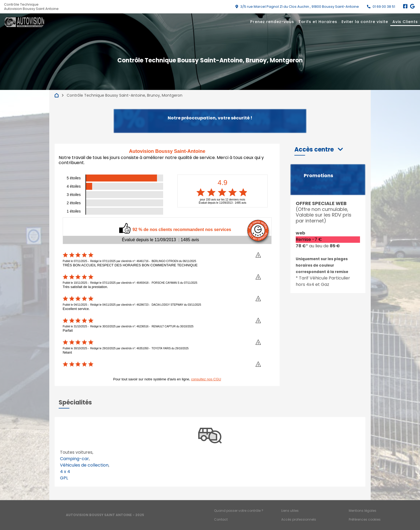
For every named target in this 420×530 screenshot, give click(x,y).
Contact (221, 519)
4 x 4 (65, 472)
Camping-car (74, 459)
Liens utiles (290, 511)
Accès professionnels (299, 519)
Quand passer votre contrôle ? (239, 511)
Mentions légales (363, 511)
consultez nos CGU (206, 379)
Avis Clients (405, 22)
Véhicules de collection (84, 465)
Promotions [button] (318, 176)
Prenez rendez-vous (272, 22)
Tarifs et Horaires (318, 22)
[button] (319, 149)
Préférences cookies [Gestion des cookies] (365, 519)
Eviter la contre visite (365, 22)
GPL (64, 478)
